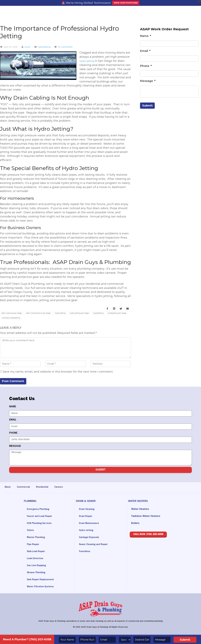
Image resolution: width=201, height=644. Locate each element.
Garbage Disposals (90, 538)
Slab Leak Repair (37, 552)
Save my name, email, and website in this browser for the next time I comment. (57, 372)
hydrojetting (44, 47)
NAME (13, 407)
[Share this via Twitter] (121, 309)
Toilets (31, 531)
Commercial (25, 487)
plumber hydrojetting (41, 318)
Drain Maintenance (90, 524)
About (8, 487)
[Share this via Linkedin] (114, 309)
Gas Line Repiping (38, 566)
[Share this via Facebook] (107, 309)
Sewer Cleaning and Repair (95, 545)
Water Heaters (140, 510)
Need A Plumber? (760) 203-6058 (27, 639)
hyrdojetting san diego (14, 318)
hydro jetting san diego (95, 313)
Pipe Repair (34, 545)
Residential (45, 487)
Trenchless (85, 552)
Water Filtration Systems (42, 587)
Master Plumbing (37, 538)
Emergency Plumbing (40, 510)
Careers (63, 487)
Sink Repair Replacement (42, 580)
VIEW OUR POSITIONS (126, 3)
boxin (28, 47)
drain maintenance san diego (46, 313)
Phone (146, 66)
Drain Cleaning (88, 510)
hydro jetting (88, 61)
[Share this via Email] (128, 309)
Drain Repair (86, 517)
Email (145, 51)
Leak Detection (36, 559)
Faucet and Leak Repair (41, 517)
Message (148, 81)
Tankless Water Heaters (146, 517)
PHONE (13, 433)
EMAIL (13, 420)
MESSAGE (15, 446)
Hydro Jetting (87, 531)
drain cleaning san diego (14, 313)
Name (146, 36)
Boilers (135, 524)
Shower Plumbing (37, 573)
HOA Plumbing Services (41, 524)
